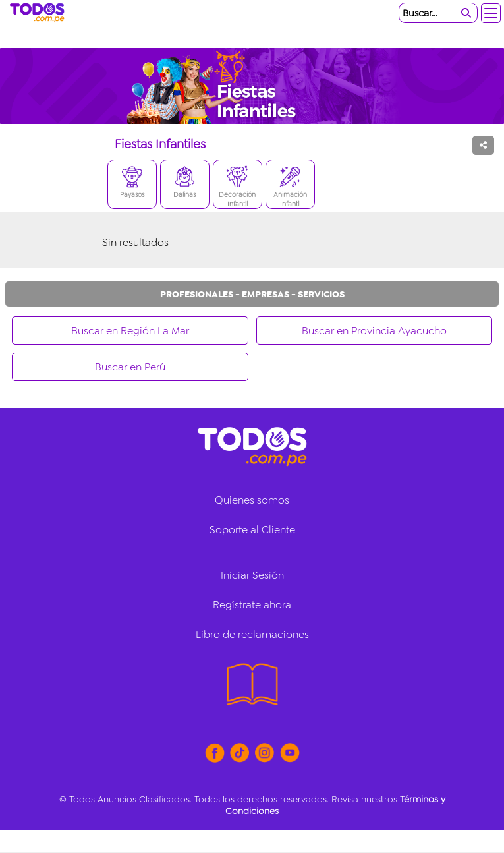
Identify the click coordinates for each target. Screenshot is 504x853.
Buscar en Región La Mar (130, 331)
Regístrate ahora (252, 605)
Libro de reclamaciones (252, 634)
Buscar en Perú (130, 367)
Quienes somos (252, 500)
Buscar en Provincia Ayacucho (374, 331)
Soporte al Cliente (252, 530)
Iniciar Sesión (252, 575)
